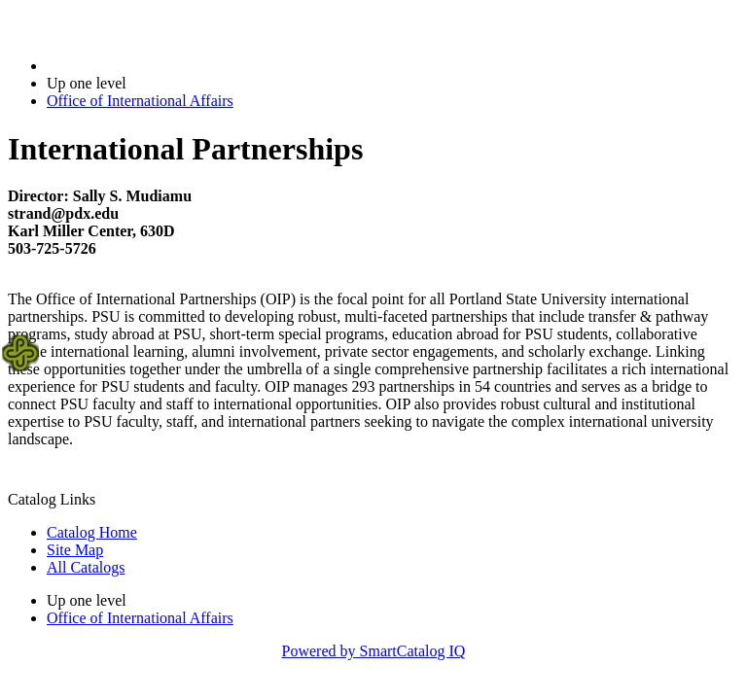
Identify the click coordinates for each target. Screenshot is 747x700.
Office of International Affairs (140, 101)
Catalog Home (92, 532)
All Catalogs (86, 567)
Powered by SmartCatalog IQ (374, 651)
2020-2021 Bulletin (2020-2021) (148, 66)
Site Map (75, 550)
